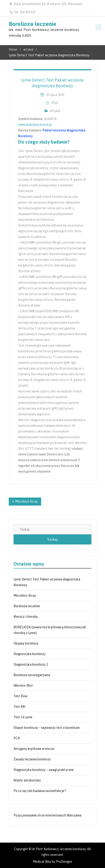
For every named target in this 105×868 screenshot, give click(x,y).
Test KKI (19, 707)
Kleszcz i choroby (26, 617)
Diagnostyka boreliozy (30, 654)
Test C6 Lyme (23, 717)
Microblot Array (26, 501)
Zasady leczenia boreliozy (32, 759)
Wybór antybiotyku (27, 780)
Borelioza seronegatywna (32, 675)
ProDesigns (64, 862)
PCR (17, 738)
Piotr (55, 103)
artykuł (55, 111)
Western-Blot (23, 686)
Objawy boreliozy (26, 643)
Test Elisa (20, 696)
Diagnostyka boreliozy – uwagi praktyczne (44, 770)
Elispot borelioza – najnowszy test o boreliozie (47, 728)
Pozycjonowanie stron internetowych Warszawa (47, 815)
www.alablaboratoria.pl (35, 125)
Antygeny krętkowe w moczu (34, 749)
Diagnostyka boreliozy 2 (31, 664)
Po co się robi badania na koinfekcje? (40, 791)
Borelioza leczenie (33, 24)
